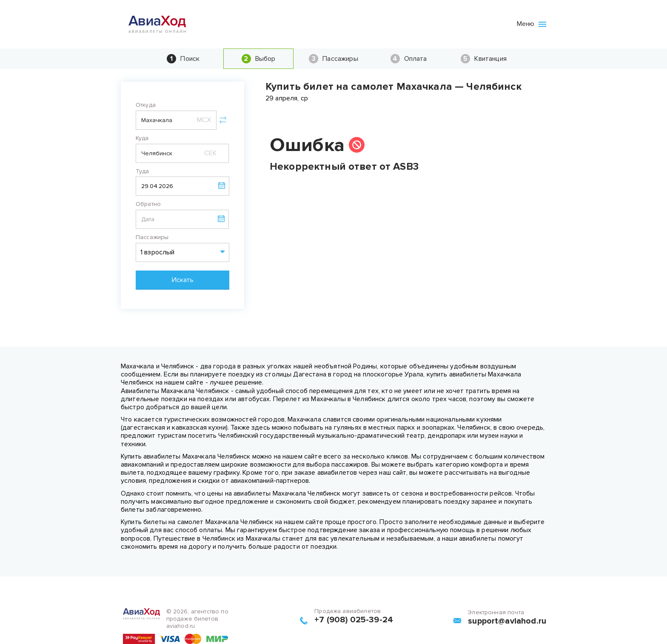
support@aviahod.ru (507, 621)
